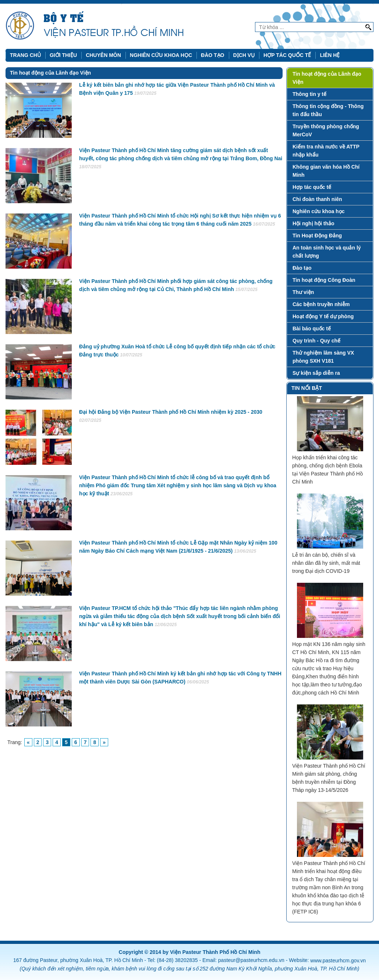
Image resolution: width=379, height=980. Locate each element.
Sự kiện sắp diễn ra (316, 373)
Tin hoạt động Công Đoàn (324, 280)
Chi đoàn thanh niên (317, 199)
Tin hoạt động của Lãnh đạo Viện (327, 78)
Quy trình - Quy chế (316, 341)
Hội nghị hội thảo (314, 223)
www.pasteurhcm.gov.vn (338, 961)
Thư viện (303, 292)
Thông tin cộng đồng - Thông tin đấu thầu (328, 110)
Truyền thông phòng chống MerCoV (326, 130)
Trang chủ (25, 55)
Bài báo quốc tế (312, 329)
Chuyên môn (103, 55)
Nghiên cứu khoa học (161, 55)
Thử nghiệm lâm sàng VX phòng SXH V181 (323, 357)
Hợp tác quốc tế (287, 55)
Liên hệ (330, 55)
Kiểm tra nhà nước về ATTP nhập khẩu (326, 151)
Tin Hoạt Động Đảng (317, 236)
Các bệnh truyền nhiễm (321, 304)
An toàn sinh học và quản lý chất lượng (327, 252)
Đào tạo (212, 55)
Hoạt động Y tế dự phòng (323, 316)
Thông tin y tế (309, 94)
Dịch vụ (244, 55)
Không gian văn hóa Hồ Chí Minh (326, 171)
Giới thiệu (63, 55)
